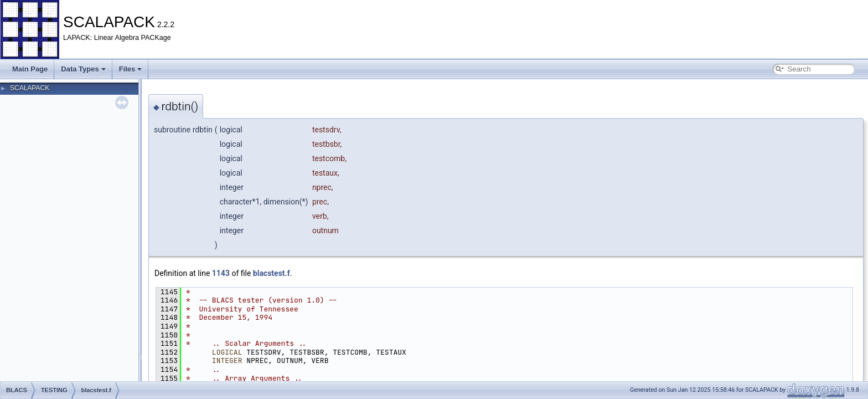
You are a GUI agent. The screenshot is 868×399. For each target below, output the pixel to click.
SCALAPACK (30, 88)
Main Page (30, 69)
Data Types (83, 69)
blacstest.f (272, 273)
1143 (221, 273)
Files (131, 69)
